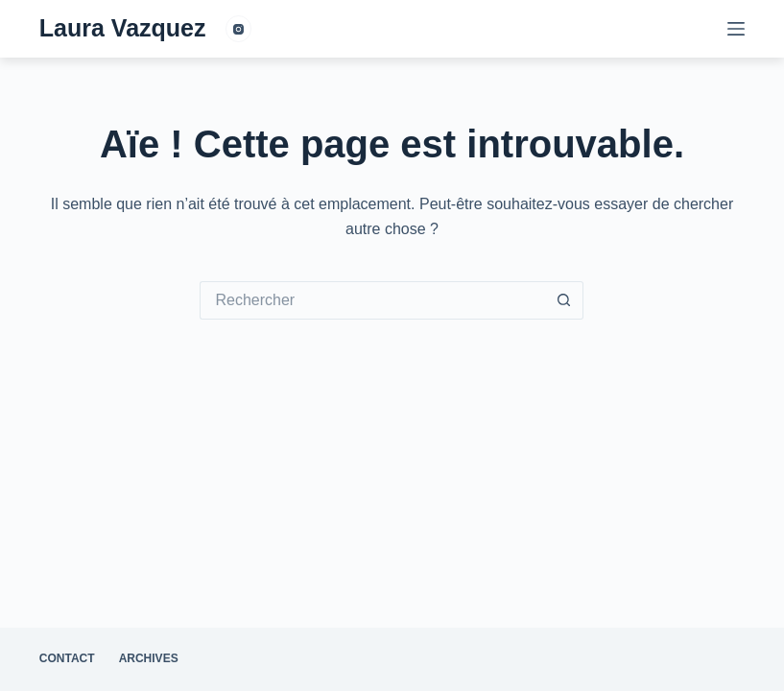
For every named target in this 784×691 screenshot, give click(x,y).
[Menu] (736, 29)
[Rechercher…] (372, 300)
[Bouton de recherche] (564, 300)
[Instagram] (239, 29)
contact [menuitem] (67, 658)
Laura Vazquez (123, 28)
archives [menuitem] (149, 658)
